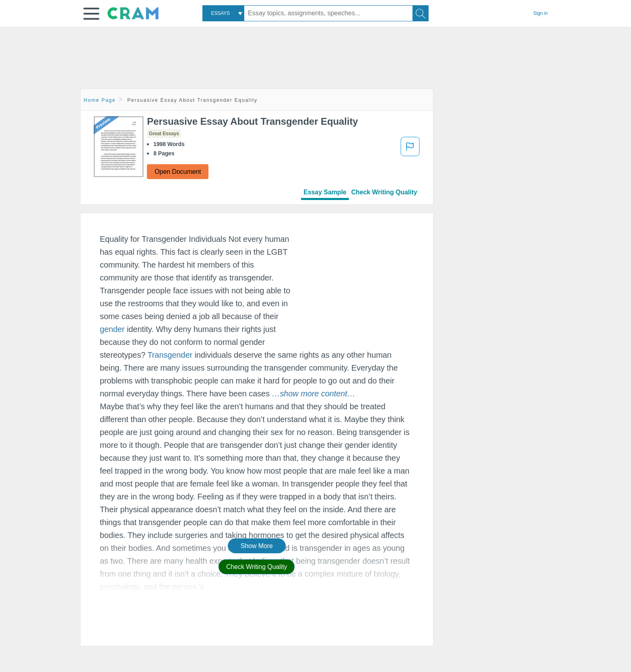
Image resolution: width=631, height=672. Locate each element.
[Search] (421, 13)
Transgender (170, 355)
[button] (91, 14)
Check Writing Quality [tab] (384, 192)
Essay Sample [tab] (325, 192)
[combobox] (223, 13)
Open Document (178, 172)
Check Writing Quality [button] (257, 567)
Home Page (100, 100)
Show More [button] (257, 546)
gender (112, 329)
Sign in (540, 13)
